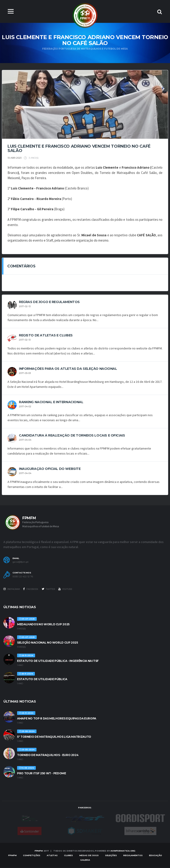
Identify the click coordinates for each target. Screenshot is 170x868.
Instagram (12, 589)
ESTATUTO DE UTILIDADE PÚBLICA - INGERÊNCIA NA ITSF (58, 661)
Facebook (31, 589)
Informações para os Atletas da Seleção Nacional (68, 369)
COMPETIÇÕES (32, 856)
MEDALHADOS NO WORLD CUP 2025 (43, 624)
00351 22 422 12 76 (23, 577)
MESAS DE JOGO (89, 856)
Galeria (85, 860)
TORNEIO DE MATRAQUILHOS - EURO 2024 (48, 755)
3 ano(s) (31, 158)
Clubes (68, 856)
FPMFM (39, 851)
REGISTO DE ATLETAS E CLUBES (46, 335)
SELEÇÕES (111, 856)
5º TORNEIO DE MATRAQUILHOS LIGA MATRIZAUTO (54, 737)
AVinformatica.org (123, 851)
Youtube (65, 589)
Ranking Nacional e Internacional (51, 402)
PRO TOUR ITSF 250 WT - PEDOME (42, 773)
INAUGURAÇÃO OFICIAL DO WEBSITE (50, 469)
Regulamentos (133, 856)
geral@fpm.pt (21, 562)
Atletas (52, 856)
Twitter (48, 589)
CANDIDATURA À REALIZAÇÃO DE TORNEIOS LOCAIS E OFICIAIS (72, 436)
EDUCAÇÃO (156, 856)
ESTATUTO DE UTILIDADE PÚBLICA (42, 679)
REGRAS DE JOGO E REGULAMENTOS (49, 302)
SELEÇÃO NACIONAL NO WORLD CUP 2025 (48, 643)
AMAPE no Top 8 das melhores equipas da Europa (57, 719)
